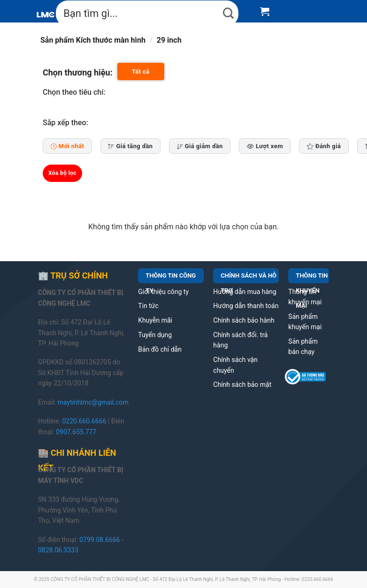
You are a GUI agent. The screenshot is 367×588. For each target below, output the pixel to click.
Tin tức (148, 306)
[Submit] (229, 13)
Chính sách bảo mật (242, 384)
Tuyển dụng (155, 335)
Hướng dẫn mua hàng (245, 292)
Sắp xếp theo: (65, 123)
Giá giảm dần (200, 146)
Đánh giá (324, 146)
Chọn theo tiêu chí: (74, 92)
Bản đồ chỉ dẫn (160, 349)
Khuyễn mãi (155, 320)
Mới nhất (68, 146)
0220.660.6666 (84, 421)
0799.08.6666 (99, 540)
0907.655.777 (76, 432)
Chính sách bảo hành (244, 320)
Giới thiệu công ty (163, 292)
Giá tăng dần (130, 146)
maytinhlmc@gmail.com (93, 402)
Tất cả (141, 72)
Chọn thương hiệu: (78, 72)
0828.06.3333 (58, 550)
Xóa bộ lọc (62, 173)
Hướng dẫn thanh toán (246, 306)
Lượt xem (265, 146)
